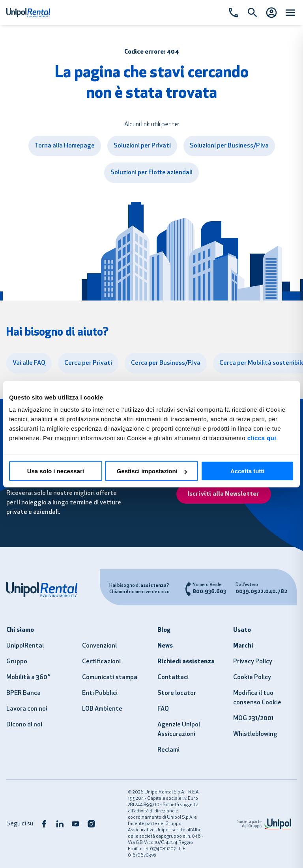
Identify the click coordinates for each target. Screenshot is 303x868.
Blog (164, 630)
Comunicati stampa (110, 678)
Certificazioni (101, 662)
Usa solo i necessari (56, 471)
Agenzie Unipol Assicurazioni (179, 730)
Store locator (177, 693)
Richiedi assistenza (186, 662)
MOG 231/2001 (253, 719)
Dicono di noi (24, 725)
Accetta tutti (248, 471)
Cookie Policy (252, 678)
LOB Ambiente (102, 709)
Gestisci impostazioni (152, 471)
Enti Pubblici (100, 693)
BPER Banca (23, 693)
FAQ (163, 709)
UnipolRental (25, 646)
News (165, 646)
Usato (242, 630)
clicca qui (262, 438)
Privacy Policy (253, 662)
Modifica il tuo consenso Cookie (257, 698)
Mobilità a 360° (28, 678)
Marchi (243, 646)
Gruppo (17, 662)
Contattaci (173, 678)
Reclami (168, 750)
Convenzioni (99, 646)
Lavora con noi (27, 709)
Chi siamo (20, 630)
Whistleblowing (255, 734)
